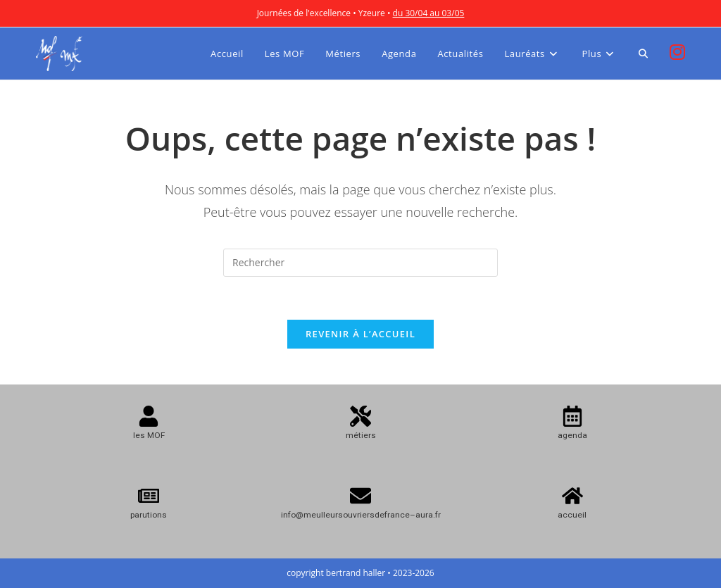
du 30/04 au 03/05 (429, 13)
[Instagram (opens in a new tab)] (677, 52)
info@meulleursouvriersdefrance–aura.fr (361, 515)
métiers (361, 435)
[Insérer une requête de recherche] (360, 263)
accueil (572, 515)
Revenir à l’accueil (360, 334)
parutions (149, 515)
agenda (572, 435)
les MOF (149, 435)
